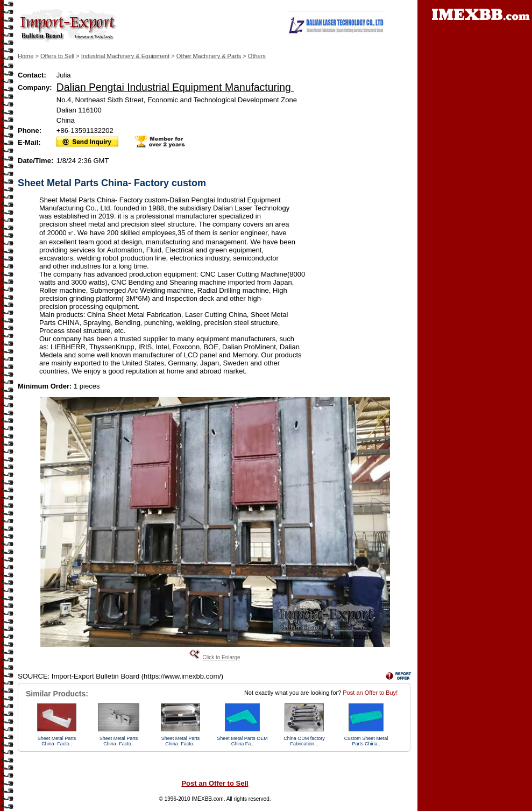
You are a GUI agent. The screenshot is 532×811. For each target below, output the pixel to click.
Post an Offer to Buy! (370, 693)
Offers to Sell (57, 56)
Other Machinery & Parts (209, 56)
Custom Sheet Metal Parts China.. (366, 741)
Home (26, 56)
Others (257, 56)
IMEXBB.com (207, 799)
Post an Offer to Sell (215, 783)
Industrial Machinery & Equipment (125, 56)
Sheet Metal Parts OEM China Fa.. (242, 741)
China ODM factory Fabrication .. (304, 741)
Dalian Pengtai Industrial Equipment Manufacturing (175, 87)
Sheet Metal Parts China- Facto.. (57, 741)
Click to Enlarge (221, 657)
